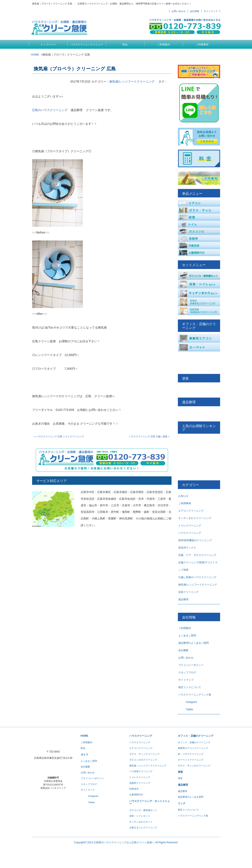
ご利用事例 (202, 45)
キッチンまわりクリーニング (195, 518)
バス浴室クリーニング (141, 771)
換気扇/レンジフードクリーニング (132, 82)
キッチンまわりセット (141, 822)
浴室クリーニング (188, 592)
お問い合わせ (178, 11)
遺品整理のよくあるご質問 (193, 643)
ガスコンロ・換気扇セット (143, 810)
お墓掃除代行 (136, 795)
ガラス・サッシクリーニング (144, 754)
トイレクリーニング (190, 526)
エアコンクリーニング (191, 511)
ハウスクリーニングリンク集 (195, 695)
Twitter (186, 709)
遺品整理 (183, 599)
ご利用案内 (163, 45)
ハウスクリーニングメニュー (87, 45)
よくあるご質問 (187, 636)
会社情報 (195, 11)
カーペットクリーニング (191, 760)
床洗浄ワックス (187, 548)
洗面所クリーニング (140, 783)
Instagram (188, 702)
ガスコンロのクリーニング (143, 760)
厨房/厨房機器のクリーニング (195, 540)
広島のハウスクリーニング (50, 110)
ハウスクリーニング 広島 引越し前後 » (149, 436)
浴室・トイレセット (140, 816)
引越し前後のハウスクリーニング (197, 577)
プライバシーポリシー (191, 665)
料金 (125, 45)
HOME (35, 55)
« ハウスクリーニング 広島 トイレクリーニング (59, 436)
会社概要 (183, 650)
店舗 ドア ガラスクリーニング (197, 555)
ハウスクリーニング (190, 533)
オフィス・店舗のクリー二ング (194, 742)
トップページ (48, 45)
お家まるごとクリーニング (143, 827)
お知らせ (183, 496)
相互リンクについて (190, 687)
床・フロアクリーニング (191, 754)
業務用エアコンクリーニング (193, 748)
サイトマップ (211, 11)
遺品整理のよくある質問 (191, 797)
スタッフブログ (187, 672)
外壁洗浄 (134, 789)
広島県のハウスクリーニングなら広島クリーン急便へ (124, 842)
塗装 (180, 778)
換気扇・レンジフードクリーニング (148, 766)
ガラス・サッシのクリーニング (194, 766)
